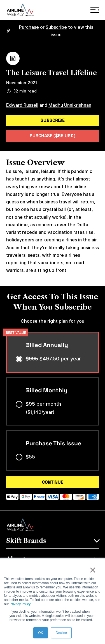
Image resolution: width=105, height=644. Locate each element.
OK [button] (40, 633)
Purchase (29, 27)
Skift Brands (26, 541)
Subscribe (56, 27)
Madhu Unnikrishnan (70, 105)
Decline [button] (61, 633)
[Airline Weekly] (20, 10)
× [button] (93, 570)
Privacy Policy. (21, 604)
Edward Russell (22, 105)
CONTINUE (53, 482)
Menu (96, 10)
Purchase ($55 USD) (53, 136)
